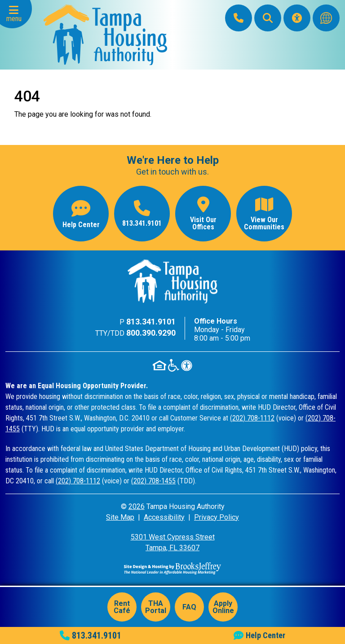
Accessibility (164, 517)
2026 (137, 506)
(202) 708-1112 (252, 418)
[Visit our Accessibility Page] (297, 18)
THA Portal (156, 607)
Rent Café (122, 607)
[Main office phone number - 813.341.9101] (142, 214)
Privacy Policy (217, 517)
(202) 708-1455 (153, 481)
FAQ (189, 607)
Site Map (120, 517)
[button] (16, 14)
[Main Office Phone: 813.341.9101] (239, 18)
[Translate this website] (326, 18)
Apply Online (223, 607)
